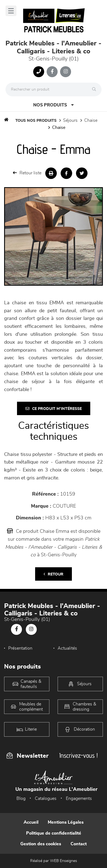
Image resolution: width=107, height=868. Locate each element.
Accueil (31, 822)
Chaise (91, 120)
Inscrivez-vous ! (78, 755)
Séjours (70, 120)
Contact (79, 844)
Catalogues (46, 798)
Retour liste (27, 173)
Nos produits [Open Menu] (54, 105)
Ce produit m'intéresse (54, 409)
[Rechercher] (95, 89)
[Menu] (11, 11)
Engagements (79, 798)
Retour (54, 574)
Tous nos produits (36, 121)
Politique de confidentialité (54, 833)
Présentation (20, 648)
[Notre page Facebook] (52, 72)
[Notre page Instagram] (66, 72)
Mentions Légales (66, 822)
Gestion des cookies (41, 844)
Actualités (67, 648)
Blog (21, 798)
